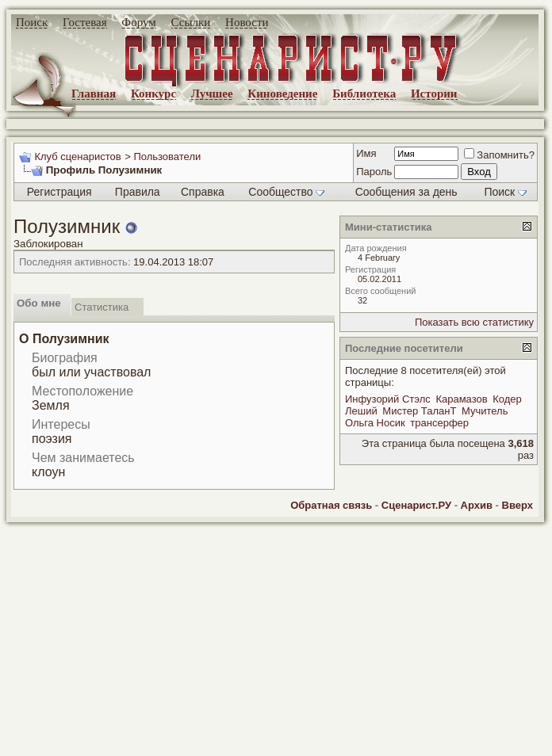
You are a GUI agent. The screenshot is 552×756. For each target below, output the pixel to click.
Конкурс (153, 94)
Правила (138, 192)
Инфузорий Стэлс (388, 399)
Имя (366, 153)
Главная (94, 94)
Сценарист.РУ (416, 505)
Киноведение (282, 94)
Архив (477, 505)
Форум (138, 22)
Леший (361, 411)
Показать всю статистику (474, 322)
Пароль (374, 172)
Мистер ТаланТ (419, 411)
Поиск (32, 22)
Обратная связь (331, 505)
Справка (203, 192)
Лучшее (212, 94)
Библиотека (364, 94)
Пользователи (167, 157)
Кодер (507, 399)
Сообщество (286, 192)
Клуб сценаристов (77, 157)
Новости (247, 22)
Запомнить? (499, 155)
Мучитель (485, 411)
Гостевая (85, 22)
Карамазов (461, 399)
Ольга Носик (375, 423)
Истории (434, 94)
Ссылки (191, 22)
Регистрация (59, 192)
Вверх (517, 505)
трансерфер (439, 423)
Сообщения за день (406, 192)
